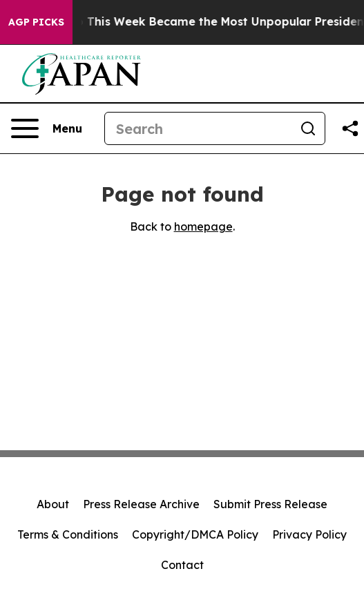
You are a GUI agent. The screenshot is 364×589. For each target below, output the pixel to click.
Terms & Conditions (68, 534)
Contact (182, 565)
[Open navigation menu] (47, 128)
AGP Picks (36, 22)
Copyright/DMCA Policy (195, 534)
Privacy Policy (309, 534)
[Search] (198, 128)
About (53, 504)
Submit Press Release (270, 504)
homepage (203, 226)
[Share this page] (350, 128)
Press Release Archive (141, 504)
